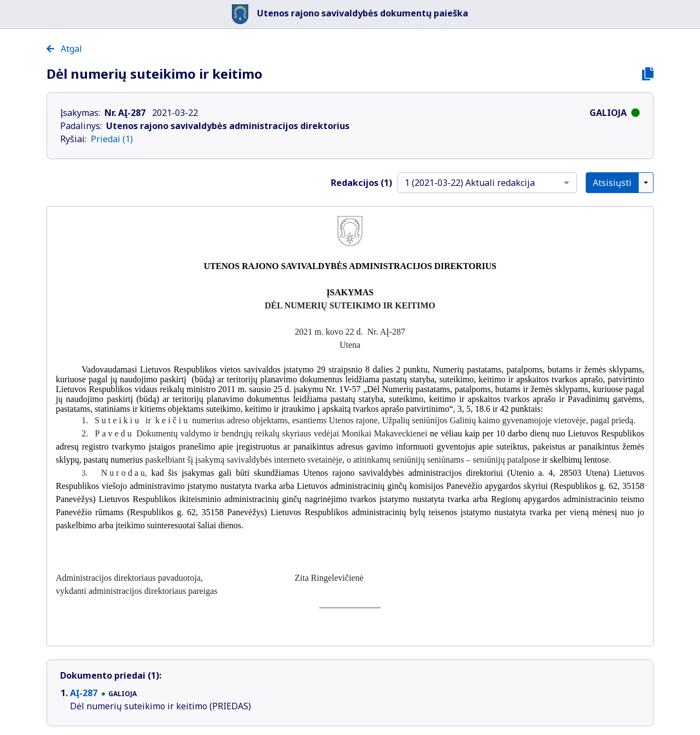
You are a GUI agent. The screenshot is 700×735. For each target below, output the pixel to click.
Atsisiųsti (612, 183)
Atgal (64, 49)
